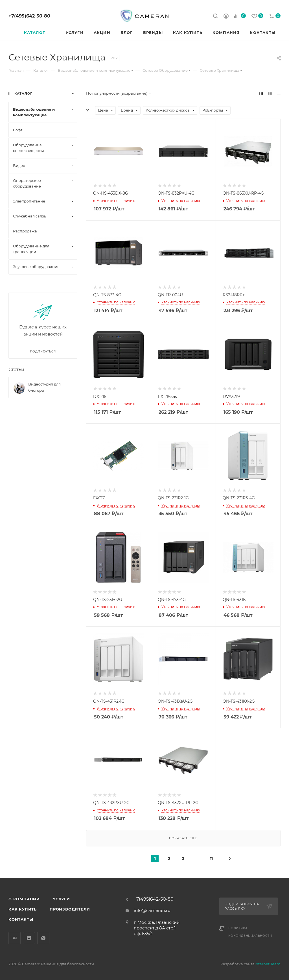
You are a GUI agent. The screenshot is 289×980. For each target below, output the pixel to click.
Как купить (23, 909)
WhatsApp (43, 938)
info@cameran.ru (152, 910)
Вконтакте (15, 938)
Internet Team (268, 964)
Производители (70, 909)
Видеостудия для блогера (44, 387)
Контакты (21, 919)
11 (211, 859)
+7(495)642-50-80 (29, 16)
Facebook (29, 938)
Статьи (16, 370)
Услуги (61, 899)
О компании (24, 899)
